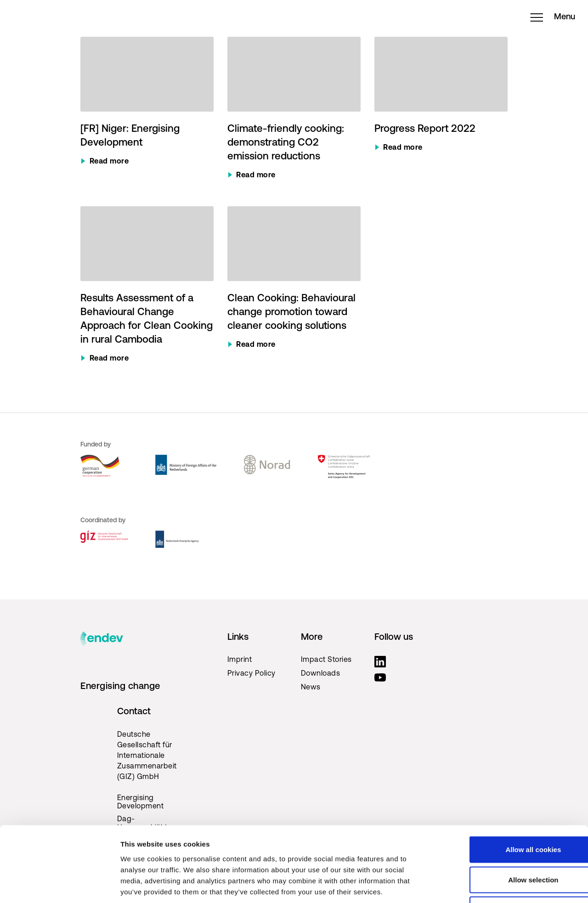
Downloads (321, 674)
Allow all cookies (512, 782)
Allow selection (511, 813)
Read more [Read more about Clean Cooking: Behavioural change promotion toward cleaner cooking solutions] (256, 345)
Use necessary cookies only (511, 843)
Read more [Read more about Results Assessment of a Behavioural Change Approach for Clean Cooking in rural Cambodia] (109, 359)
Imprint (240, 660)
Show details (482, 885)
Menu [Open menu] (547, 21)
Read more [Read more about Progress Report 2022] (403, 148)
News (311, 688)
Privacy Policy (252, 674)
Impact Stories (326, 660)
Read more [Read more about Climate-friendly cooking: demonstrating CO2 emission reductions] (256, 175)
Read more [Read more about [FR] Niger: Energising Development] (109, 162)
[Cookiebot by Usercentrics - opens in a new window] (59, 885)
